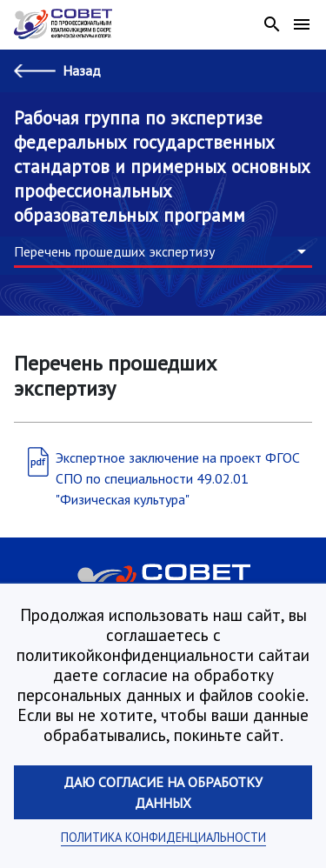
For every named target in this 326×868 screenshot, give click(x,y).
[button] (163, 252)
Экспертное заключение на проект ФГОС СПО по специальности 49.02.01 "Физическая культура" (178, 478)
